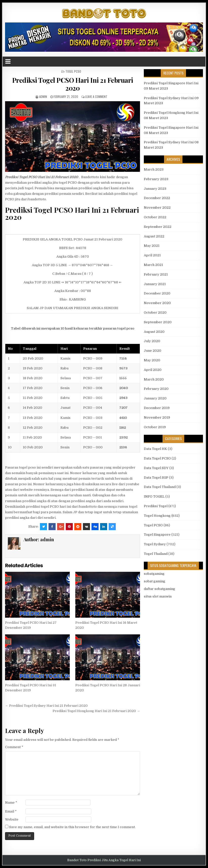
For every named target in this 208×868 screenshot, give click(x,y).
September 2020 (158, 322)
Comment (14, 747)
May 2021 (152, 246)
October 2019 (155, 427)
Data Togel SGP (156, 478)
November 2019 (157, 417)
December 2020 (157, 293)
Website (12, 819)
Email (11, 811)
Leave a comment (96, 97)
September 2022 (158, 227)
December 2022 (157, 198)
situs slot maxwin (158, 596)
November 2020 (157, 303)
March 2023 (154, 169)
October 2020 (155, 313)
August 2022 (154, 236)
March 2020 (154, 379)
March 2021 (153, 265)
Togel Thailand (156, 554)
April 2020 (153, 370)
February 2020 (156, 389)
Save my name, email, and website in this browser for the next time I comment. (72, 827)
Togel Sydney (155, 544)
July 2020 (152, 341)
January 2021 (155, 284)
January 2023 (155, 189)
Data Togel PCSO (157, 458)
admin (43, 97)
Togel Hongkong (157, 516)
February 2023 (156, 179)
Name (11, 803)
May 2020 (152, 360)
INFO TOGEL (154, 496)
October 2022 (155, 217)
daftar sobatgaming (159, 589)
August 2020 (154, 332)
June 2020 (153, 351)
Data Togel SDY (156, 468)
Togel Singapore (157, 535)
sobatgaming (154, 574)
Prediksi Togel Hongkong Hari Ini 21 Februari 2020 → (96, 711)
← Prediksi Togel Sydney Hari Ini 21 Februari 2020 (46, 706)
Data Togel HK (155, 449)
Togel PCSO (73, 71)
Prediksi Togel (156, 506)
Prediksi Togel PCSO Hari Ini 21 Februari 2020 (73, 84)
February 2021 (156, 274)
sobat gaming (155, 581)
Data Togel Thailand (160, 487)
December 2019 (157, 408)
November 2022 (157, 208)
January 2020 (155, 398)
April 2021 (152, 255)
